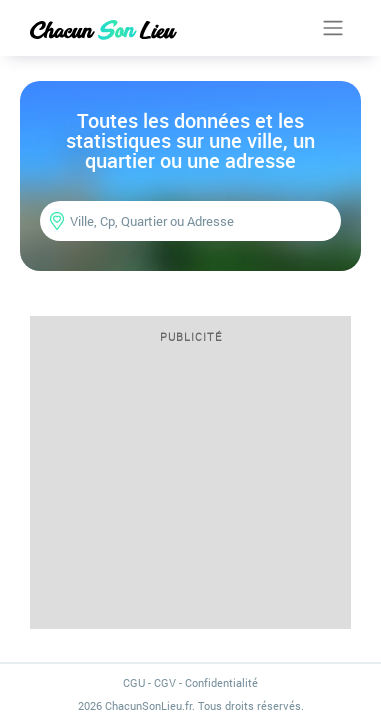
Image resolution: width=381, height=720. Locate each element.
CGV (165, 682)
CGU (134, 682)
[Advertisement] (190, 493)
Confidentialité (221, 682)
